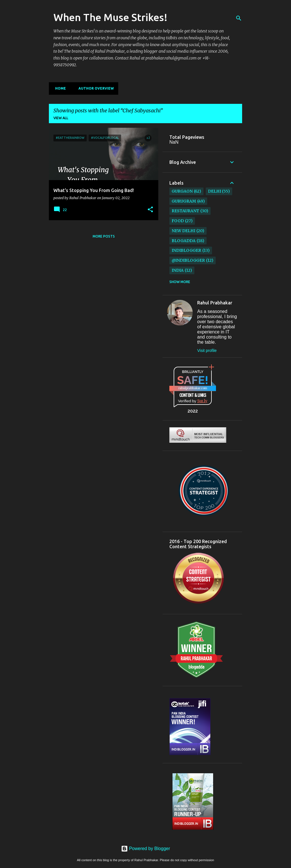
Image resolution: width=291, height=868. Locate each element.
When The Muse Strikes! (110, 17)
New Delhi (183, 231)
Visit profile (207, 351)
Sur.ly (202, 401)
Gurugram (184, 201)
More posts (104, 236)
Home (59, 88)
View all (61, 118)
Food (178, 221)
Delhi (215, 191)
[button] (150, 210)
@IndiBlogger (188, 260)
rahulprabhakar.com (193, 388)
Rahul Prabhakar (215, 303)
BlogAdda (184, 241)
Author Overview (94, 88)
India (178, 270)
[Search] (239, 18)
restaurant (185, 211)
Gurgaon (182, 191)
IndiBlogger (186, 250)
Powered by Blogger (146, 849)
